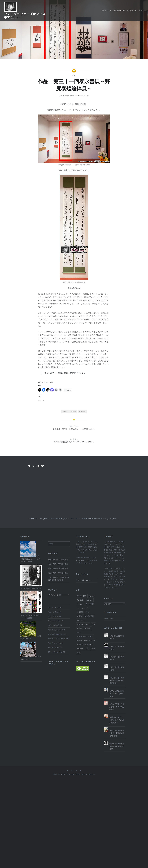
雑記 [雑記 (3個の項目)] (93, 649)
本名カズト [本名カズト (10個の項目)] (81, 620)
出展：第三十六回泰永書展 (58, 560)
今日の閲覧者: (53, 616)
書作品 (65, 411)
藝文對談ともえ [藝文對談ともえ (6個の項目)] (90, 640)
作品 (74, 75)
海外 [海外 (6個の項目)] (79, 632)
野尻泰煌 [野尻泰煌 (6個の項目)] (80, 649)
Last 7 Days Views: (55, 630)
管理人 (67, 96)
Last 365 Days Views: (56, 639)
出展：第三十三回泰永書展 (58, 573)
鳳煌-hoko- (86, 580)
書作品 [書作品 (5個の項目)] (79, 616)
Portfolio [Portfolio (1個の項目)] (80, 600)
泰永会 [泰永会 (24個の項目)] (79, 628)
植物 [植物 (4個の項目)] (93, 624)
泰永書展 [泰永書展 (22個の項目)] (87, 628)
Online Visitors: (54, 607)
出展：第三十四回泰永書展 (58, 568)
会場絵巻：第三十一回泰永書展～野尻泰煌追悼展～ (117, 720)
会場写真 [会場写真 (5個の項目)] (80, 612)
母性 (78, 580)
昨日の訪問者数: (54, 625)
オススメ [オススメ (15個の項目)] (80, 604)
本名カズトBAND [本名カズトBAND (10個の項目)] (83, 624)
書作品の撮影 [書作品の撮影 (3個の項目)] (89, 616)
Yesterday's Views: (55, 621)
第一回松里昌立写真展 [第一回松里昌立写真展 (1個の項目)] (85, 636)
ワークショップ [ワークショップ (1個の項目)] (82, 608)
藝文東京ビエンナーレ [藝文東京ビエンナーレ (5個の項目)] (85, 644)
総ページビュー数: (55, 652)
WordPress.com (90, 774)
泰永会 (73, 411)
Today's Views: (54, 612)
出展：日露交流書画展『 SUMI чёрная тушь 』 (117, 694)
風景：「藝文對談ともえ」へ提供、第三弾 (31, 559)
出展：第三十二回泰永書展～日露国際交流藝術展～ (59, 579)
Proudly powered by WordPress (63, 774)
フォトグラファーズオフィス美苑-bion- (25, 16)
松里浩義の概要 (119, 10)
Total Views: (53, 643)
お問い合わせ (132, 10)
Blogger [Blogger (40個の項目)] (91, 596)
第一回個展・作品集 (28, 588)
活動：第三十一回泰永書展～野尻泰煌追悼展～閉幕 (117, 733)
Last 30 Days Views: (56, 634)
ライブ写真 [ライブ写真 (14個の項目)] (90, 604)
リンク (142, 10)
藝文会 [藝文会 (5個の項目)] (79, 640)
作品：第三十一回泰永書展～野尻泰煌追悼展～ (117, 707)
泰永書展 (82, 411)
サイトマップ (106, 10)
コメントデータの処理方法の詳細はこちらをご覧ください (97, 519)
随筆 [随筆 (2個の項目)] (87, 649)
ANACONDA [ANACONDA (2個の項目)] (82, 596)
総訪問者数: (53, 647)
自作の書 (68, 297)
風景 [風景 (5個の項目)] (79, 653)
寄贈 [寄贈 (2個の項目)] (87, 612)
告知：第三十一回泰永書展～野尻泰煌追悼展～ (65, 373)
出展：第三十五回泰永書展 (58, 564)
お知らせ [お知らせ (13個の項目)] (89, 600)
